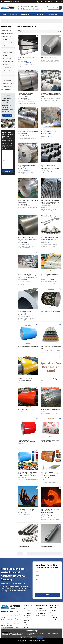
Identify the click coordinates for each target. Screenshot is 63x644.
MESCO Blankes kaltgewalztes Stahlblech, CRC (26, 166)
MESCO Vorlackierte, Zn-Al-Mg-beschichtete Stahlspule (26, 380)
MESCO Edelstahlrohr (24, 547)
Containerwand (54, 611)
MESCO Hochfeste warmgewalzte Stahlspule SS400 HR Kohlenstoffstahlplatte (50, 511)
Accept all (40, 638)
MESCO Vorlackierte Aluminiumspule (28, 347)
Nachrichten (27, 620)
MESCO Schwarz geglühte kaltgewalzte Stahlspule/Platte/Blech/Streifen (50, 167)
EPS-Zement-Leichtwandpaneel (54, 619)
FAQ (25, 623)
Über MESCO (12, 14)
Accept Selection (31, 638)
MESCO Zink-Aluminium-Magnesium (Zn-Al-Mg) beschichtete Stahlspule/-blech (51, 95)
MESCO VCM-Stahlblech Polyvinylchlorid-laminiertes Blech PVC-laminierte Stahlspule (50, 474)
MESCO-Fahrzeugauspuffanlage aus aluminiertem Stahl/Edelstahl (51, 238)
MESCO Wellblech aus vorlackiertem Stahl (51, 348)
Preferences (35, 641)
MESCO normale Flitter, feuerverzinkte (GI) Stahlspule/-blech (28, 131)
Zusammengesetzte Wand (55, 614)
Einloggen (12, 2)
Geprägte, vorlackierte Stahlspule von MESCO (51, 380)
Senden (8, 171)
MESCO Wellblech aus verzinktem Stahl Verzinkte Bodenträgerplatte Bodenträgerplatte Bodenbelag (50, 202)
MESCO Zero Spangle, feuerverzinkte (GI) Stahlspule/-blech (28, 202)
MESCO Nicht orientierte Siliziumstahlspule (24, 312)
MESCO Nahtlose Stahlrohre (48, 58)
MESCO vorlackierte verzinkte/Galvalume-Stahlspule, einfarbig (27, 442)
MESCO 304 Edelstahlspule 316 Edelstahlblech (26, 59)
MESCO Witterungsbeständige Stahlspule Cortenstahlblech (26, 510)
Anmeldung (18, 2)
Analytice (28, 641)
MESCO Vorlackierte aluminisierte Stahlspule (27, 411)
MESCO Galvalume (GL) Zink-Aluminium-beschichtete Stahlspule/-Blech (28, 239)
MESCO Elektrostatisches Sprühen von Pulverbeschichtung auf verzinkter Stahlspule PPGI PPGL (27, 474)
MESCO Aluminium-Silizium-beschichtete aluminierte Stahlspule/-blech (25, 95)
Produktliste (52, 14)
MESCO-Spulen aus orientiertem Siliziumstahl (50, 275)
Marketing (42, 641)
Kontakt (25, 625)
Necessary (21, 641)
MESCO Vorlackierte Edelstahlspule (50, 311)
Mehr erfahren (7, 115)
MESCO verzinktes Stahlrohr (48, 547)
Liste (58, 31)
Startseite (4, 21)
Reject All (23, 638)
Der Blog (26, 627)
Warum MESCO (25, 14)
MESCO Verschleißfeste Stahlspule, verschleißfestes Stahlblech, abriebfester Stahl (50, 132)
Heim (4, 14)
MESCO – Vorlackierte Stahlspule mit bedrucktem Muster (51, 441)
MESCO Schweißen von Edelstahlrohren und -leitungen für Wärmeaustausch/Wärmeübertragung (28, 276)
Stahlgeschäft (38, 14)
